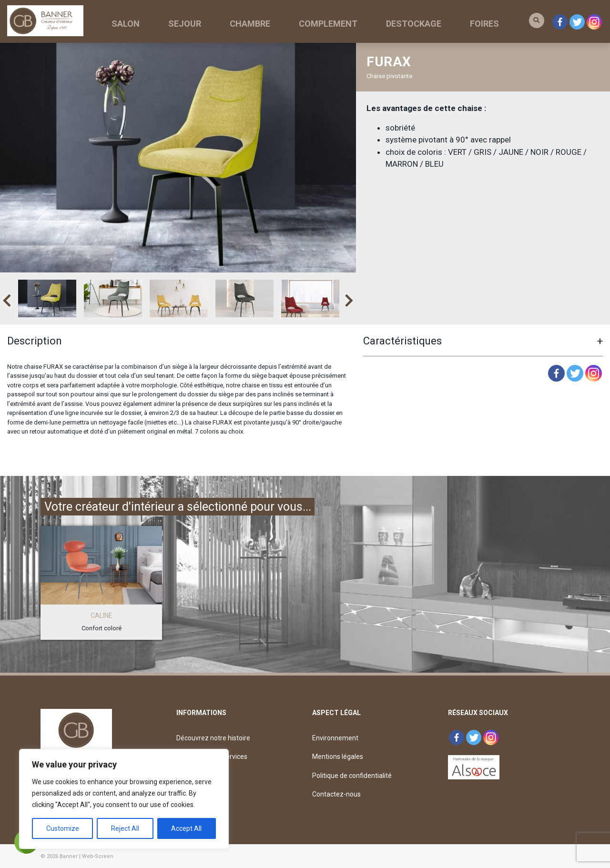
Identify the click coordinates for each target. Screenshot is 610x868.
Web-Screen (98, 856)
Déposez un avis (201, 776)
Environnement (335, 738)
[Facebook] (556, 373)
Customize (63, 828)
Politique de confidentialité (352, 776)
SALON (126, 24)
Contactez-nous (336, 794)
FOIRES (484, 24)
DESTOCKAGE (414, 24)
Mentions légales (338, 757)
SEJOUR (185, 24)
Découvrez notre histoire (213, 738)
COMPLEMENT (328, 24)
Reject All (125, 828)
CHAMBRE (250, 24)
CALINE (102, 616)
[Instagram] (594, 373)
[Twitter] (575, 373)
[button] (537, 20)
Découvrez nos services (212, 757)
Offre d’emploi (198, 794)
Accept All (186, 828)
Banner (69, 856)
